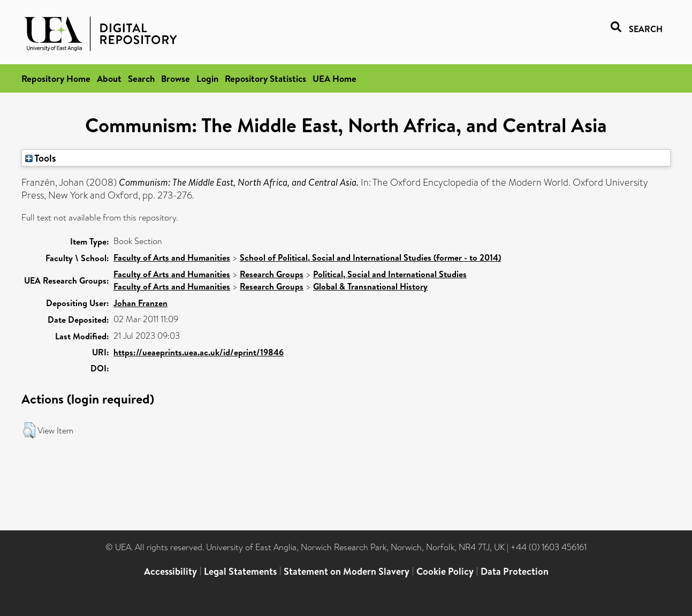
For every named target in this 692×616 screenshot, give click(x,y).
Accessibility (170, 571)
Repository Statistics (265, 78)
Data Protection (515, 571)
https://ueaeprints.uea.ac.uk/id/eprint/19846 (199, 352)
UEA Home (334, 78)
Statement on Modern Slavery (347, 571)
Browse (176, 78)
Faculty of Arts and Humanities (172, 257)
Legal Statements (240, 571)
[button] (29, 430)
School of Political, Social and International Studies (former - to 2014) (370, 257)
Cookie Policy (445, 571)
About (109, 78)
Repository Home (56, 78)
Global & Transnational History (370, 286)
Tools (41, 158)
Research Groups (272, 274)
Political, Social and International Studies (390, 274)
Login (207, 78)
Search (141, 78)
